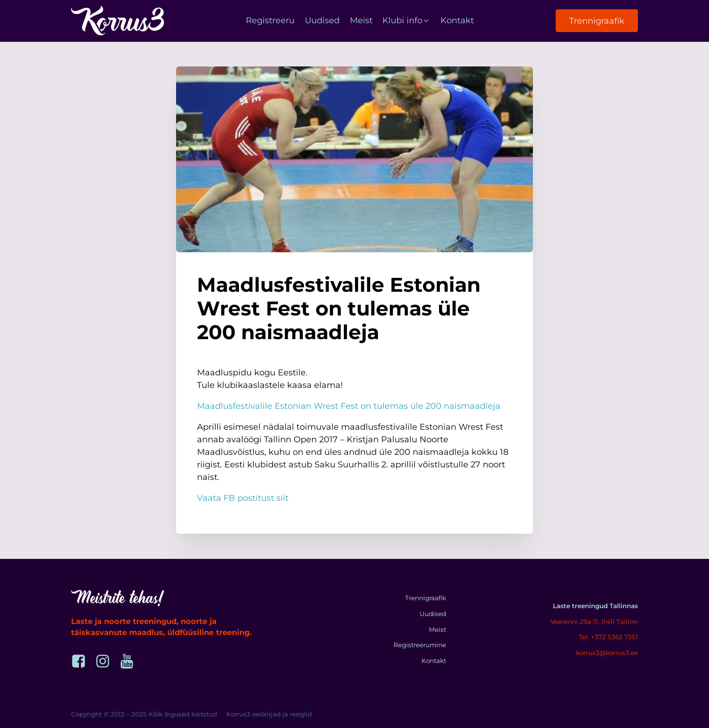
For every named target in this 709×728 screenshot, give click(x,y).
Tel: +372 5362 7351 (608, 637)
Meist (361, 20)
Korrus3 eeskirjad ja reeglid (269, 714)
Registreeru (270, 20)
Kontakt (457, 20)
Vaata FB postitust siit (243, 498)
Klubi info (406, 20)
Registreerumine (420, 645)
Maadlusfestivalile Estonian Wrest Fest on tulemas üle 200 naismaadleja (349, 406)
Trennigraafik (597, 21)
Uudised (322, 20)
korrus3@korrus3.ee (607, 653)
